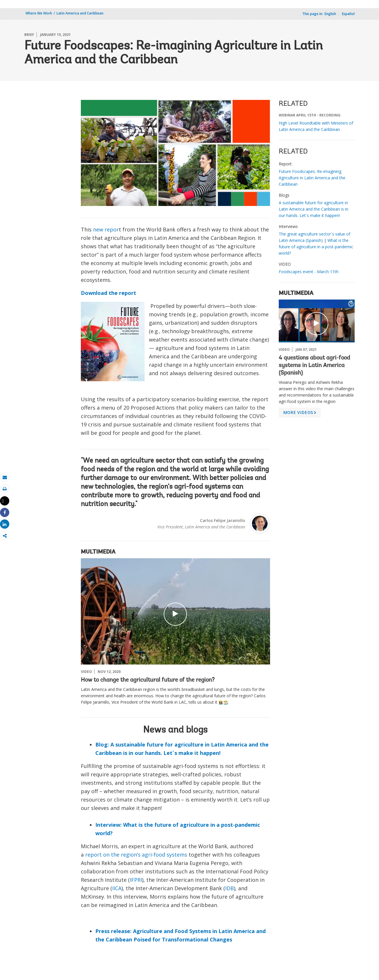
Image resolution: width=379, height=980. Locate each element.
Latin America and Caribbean (80, 13)
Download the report (109, 293)
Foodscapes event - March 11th (309, 272)
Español (348, 14)
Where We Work (39, 13)
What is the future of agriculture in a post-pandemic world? (316, 247)
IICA (117, 888)
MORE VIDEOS (301, 414)
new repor (106, 229)
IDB (229, 888)
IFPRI (136, 880)
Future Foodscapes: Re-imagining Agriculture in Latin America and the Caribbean (312, 178)
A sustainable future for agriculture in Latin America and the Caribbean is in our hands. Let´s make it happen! (314, 209)
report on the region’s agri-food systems (136, 855)
